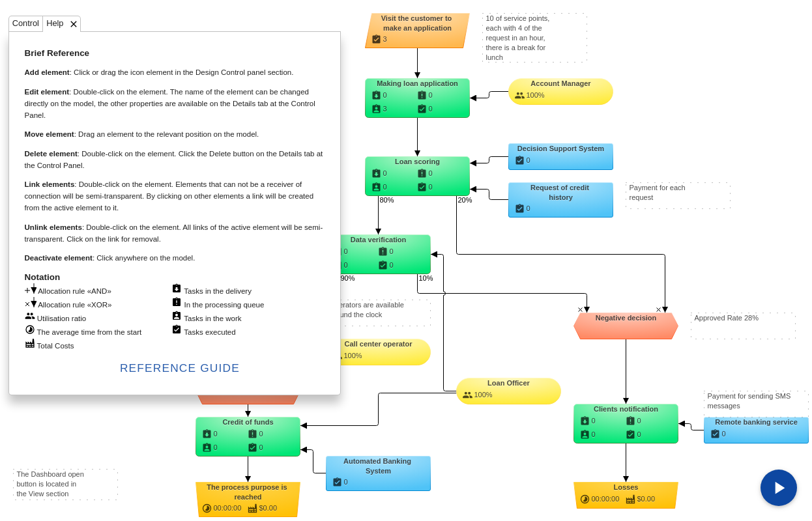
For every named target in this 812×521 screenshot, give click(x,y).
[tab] (26, 23)
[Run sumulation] (779, 488)
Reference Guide (180, 368)
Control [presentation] (26, 24)
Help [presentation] (55, 24)
